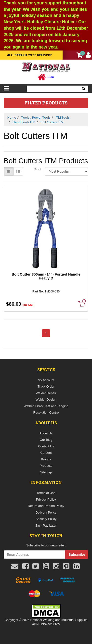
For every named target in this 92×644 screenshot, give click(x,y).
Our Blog (46, 440)
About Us (46, 433)
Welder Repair (46, 393)
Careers (46, 453)
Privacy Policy (46, 499)
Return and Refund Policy (46, 506)
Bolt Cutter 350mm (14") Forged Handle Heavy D (46, 276)
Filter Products (46, 103)
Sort (38, 169)
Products (46, 466)
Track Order (46, 386)
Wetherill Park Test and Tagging (46, 406)
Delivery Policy (46, 512)
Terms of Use (46, 493)
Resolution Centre (46, 412)
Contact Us (46, 446)
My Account (46, 380)
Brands (46, 459)
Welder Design (46, 399)
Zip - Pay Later (46, 525)
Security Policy (46, 519)
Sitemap (46, 472)
